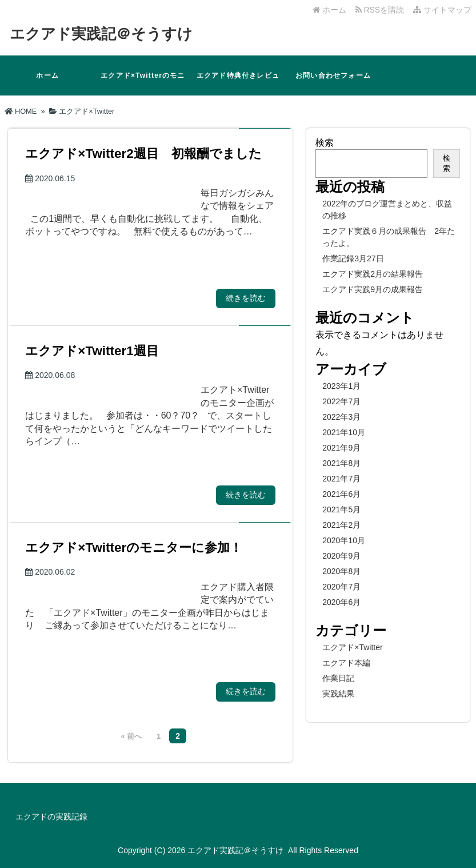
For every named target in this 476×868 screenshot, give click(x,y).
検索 (325, 143)
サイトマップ (442, 10)
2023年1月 (341, 386)
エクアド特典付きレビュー (238, 83)
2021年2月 (341, 525)
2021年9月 (341, 448)
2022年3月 (341, 417)
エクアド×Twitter (352, 647)
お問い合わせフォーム (333, 75)
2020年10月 (344, 540)
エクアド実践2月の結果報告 (373, 274)
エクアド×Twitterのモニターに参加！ (143, 83)
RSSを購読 (382, 10)
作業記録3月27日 (353, 258)
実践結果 (338, 694)
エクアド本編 (346, 663)
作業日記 (338, 678)
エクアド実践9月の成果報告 (373, 289)
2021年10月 (344, 432)
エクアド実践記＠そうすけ (101, 34)
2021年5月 (341, 509)
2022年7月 (341, 401)
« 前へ (131, 736)
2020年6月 (341, 602)
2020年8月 (341, 571)
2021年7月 (341, 479)
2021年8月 (341, 463)
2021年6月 (341, 494)
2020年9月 (341, 556)
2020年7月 (341, 587)
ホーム (329, 10)
